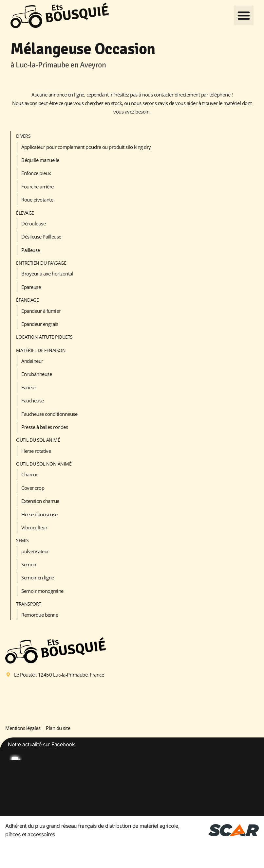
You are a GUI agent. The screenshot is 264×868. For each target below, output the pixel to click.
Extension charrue (40, 501)
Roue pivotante (37, 200)
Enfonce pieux (36, 173)
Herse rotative (36, 451)
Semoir (29, 564)
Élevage (25, 213)
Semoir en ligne (38, 577)
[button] (244, 15)
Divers (23, 136)
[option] (132, 793)
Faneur (29, 387)
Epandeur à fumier (41, 311)
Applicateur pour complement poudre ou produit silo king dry (86, 147)
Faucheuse (33, 400)
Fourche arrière (38, 186)
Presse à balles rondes (45, 427)
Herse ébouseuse (39, 514)
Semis (22, 540)
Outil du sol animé (38, 440)
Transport (29, 604)
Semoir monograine (42, 591)
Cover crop (33, 488)
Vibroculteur (34, 527)
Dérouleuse (33, 223)
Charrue (30, 474)
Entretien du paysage (41, 263)
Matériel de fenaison (41, 350)
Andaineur (32, 361)
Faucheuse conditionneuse (49, 414)
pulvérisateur (35, 551)
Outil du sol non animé (44, 464)
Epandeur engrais (40, 324)
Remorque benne (40, 615)
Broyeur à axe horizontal (47, 274)
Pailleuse (31, 250)
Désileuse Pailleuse (41, 237)
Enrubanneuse (37, 374)
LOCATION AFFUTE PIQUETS (44, 337)
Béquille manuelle (40, 160)
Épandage (27, 300)
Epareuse (31, 287)
